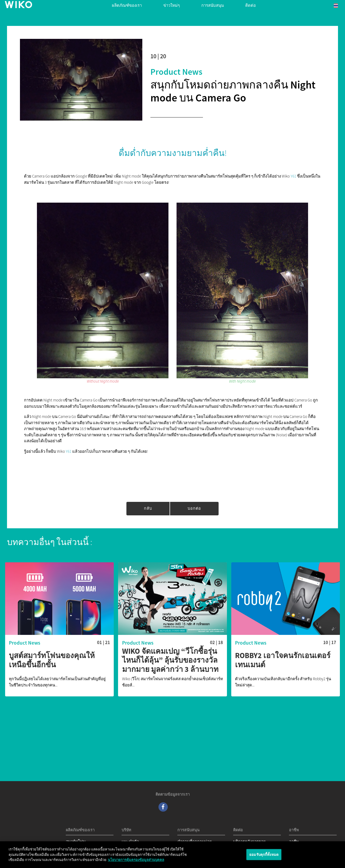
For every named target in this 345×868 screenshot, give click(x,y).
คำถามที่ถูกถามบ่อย (195, 841)
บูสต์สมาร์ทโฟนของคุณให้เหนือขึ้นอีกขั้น (52, 660)
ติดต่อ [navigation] (251, 5)
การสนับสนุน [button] (213, 5)
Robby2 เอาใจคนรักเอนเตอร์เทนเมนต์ (283, 660)
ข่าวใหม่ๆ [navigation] (172, 5)
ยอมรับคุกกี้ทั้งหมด (264, 856)
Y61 (293, 176)
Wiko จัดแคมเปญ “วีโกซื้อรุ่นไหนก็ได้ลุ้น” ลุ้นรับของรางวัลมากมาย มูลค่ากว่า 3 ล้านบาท (170, 660)
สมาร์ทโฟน (76, 841)
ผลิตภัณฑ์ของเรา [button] (127, 5)
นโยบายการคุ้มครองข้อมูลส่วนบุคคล (136, 862)
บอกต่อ (194, 508)
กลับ (148, 508)
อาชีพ (294, 841)
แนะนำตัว (130, 841)
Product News (176, 72)
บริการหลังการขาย (249, 841)
